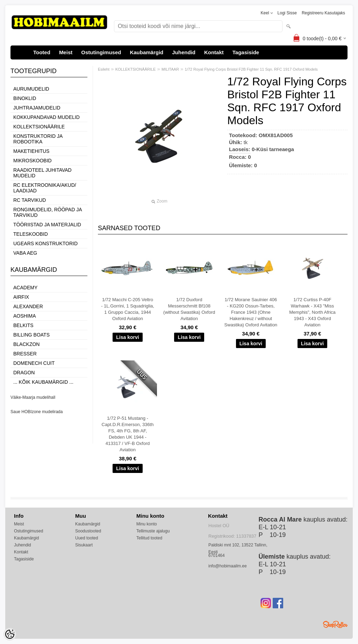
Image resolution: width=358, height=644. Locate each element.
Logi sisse (287, 13)
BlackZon (26, 344)
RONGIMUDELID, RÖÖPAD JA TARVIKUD (48, 212)
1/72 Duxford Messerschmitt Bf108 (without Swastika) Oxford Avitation (189, 309)
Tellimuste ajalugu (153, 531)
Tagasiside (246, 52)
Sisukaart (84, 545)
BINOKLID (25, 98)
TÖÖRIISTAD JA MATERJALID (47, 225)
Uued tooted (87, 538)
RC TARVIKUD (30, 200)
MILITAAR (170, 69)
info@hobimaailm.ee (228, 566)
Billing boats (31, 335)
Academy (25, 288)
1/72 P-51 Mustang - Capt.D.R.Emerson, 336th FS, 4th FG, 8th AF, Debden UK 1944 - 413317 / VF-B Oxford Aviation (128, 434)
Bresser (25, 354)
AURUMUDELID (31, 89)
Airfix (21, 297)
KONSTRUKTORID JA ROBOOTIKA (38, 139)
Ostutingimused (101, 52)
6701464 (217, 555)
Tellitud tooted (149, 538)
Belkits (23, 325)
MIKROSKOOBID (33, 161)
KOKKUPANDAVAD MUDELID (46, 117)
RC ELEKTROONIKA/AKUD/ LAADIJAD (45, 188)
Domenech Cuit (34, 363)
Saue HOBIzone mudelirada (37, 412)
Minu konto (147, 524)
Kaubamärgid (146, 52)
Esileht (104, 69)
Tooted (42, 52)
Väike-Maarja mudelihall (33, 397)
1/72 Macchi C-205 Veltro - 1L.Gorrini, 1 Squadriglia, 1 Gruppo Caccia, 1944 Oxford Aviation (128, 309)
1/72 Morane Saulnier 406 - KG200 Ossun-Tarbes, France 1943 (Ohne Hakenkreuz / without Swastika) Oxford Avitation (251, 312)
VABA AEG (25, 253)
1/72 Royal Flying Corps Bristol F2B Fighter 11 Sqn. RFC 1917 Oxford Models (251, 69)
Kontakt (214, 52)
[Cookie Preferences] (10, 634)
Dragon (24, 373)
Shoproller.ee (335, 624)
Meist (66, 52)
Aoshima (25, 316)
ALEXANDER (28, 306)
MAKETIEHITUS (31, 151)
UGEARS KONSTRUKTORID (45, 243)
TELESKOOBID (31, 234)
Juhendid (184, 52)
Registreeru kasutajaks (323, 13)
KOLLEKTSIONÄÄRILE (39, 127)
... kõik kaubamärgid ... (43, 382)
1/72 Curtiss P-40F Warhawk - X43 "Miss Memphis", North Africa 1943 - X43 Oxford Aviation (312, 312)
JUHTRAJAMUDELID (37, 108)
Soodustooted (88, 531)
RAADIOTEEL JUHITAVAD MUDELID (42, 173)
